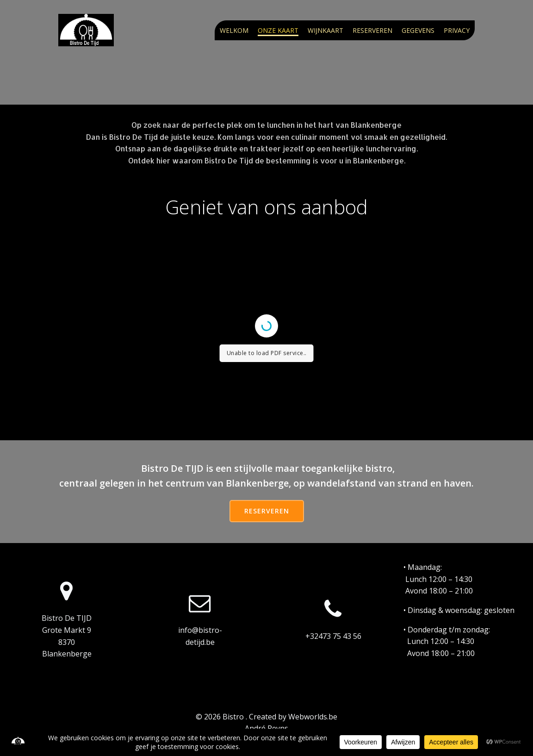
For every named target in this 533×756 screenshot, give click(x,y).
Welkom (234, 30)
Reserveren (372, 30)
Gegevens (418, 30)
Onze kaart (278, 30)
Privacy (457, 30)
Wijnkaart (325, 30)
